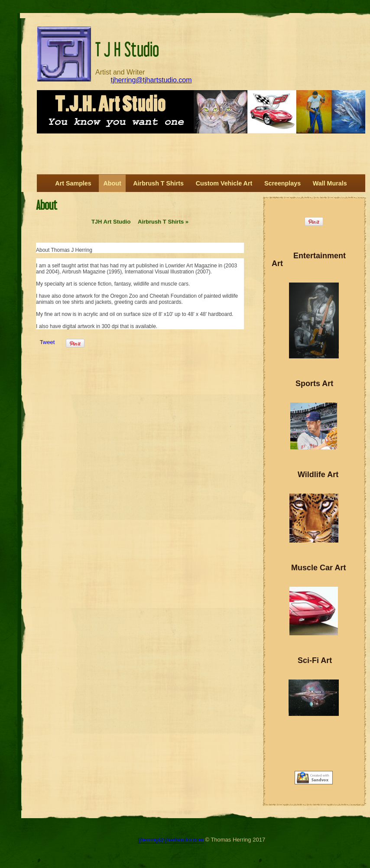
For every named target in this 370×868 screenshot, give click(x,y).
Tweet (47, 342)
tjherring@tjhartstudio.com (151, 80)
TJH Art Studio (111, 222)
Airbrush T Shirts (163, 222)
